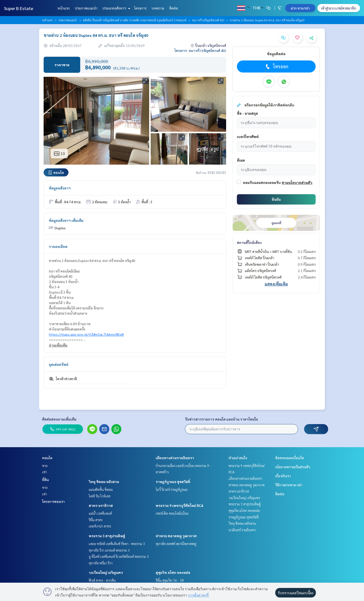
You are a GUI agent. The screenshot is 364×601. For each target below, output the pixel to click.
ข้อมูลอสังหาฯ (60, 188)
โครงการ (140, 8)
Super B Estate (19, 8)
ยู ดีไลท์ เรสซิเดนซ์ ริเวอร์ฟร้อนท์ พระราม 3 (119, 556)
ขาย (45, 465)
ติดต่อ (174, 8)
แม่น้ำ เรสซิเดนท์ (100, 513)
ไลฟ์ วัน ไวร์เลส (100, 496)
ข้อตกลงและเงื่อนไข (290, 458)
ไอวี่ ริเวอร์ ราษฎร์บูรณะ (172, 489)
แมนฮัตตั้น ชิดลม (101, 489)
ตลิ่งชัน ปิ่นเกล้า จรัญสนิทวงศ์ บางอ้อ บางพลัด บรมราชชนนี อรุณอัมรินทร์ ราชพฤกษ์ (135, 20)
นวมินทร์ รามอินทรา (242, 530)
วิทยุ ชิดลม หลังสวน (104, 482)
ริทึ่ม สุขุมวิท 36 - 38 (170, 580)
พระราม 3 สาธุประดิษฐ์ (107, 536)
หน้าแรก (64, 8)
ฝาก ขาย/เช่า (300, 8)
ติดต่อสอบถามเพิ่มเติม (59, 419)
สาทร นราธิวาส (101, 505)
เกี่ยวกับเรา (283, 476)
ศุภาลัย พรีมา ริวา (101, 563)
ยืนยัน (276, 199)
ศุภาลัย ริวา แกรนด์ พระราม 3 (109, 550)
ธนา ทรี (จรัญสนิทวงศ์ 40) (208, 20)
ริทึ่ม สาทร (96, 520)
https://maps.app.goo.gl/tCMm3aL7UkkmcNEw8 (86, 334)
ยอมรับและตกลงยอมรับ (262, 182)
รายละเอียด (58, 246)
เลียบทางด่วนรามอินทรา (175, 458)
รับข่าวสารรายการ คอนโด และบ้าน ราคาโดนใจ (221, 419)
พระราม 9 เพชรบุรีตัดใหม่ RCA (179, 505)
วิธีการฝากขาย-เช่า (289, 485)
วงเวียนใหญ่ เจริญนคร (106, 572)
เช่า (44, 472)
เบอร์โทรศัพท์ (248, 137)
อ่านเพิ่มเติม (58, 345)
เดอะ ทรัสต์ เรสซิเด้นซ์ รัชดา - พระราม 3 (117, 544)
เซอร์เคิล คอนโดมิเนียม (172, 513)
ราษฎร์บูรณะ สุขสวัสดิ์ (173, 482)
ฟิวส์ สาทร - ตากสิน (102, 580)
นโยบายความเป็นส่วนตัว (293, 467)
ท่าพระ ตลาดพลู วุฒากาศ (176, 536)
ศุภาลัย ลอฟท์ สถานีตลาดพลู (176, 544)
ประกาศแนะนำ (86, 8)
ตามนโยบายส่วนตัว (297, 182)
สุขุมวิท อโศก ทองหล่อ (173, 572)
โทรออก (276, 66)
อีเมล (241, 160)
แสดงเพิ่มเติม (276, 284)
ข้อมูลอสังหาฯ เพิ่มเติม (66, 220)
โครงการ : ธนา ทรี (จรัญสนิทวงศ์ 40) (200, 50)
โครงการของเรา (53, 501)
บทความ (158, 8)
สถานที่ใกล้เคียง (249, 242)
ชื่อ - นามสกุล (247, 113)
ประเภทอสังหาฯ (116, 8)
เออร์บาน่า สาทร (100, 526)
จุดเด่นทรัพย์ (59, 364)
